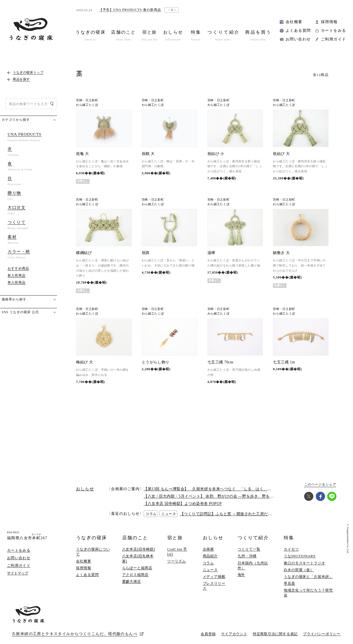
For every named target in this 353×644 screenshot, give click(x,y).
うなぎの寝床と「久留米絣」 (308, 577)
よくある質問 (298, 31)
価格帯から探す (14, 299)
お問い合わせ (298, 39)
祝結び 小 (216, 154)
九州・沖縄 (247, 556)
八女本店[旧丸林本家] (138, 558)
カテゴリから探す (16, 120)
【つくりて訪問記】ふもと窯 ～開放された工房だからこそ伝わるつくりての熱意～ (254, 514)
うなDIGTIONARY (300, 556)
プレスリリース (214, 586)
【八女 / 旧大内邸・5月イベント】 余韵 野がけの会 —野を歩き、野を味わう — (215, 496)
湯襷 (211, 253)
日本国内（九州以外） (253, 565)
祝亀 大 (83, 154)
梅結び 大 (84, 362)
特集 (289, 538)
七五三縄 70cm (220, 362)
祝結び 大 (281, 154)
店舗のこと (135, 538)
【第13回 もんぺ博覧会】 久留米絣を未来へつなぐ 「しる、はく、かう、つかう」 (219, 489)
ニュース (210, 570)
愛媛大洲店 (132, 581)
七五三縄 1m (284, 362)
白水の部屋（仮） (299, 570)
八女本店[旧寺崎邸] (139, 549)
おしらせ (213, 538)
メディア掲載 (214, 577)
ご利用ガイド (333, 39)
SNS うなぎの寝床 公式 (20, 312)
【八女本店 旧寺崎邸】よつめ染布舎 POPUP (183, 504)
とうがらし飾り (156, 362)
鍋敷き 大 (281, 253)
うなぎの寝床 (92, 538)
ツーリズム (177, 561)
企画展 (209, 549)
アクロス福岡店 (135, 575)
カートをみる (333, 31)
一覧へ (172, 10)
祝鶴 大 (148, 154)
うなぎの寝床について (93, 552)
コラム (209, 563)
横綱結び (84, 253)
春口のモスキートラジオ (305, 563)
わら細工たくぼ (87, 105)
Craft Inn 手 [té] (177, 552)
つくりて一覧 (249, 549)
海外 (241, 575)
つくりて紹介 (253, 538)
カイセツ (291, 549)
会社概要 (294, 22)
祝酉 (146, 253)
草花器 (289, 583)
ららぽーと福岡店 (137, 568)
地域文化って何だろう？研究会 (308, 593)
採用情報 (329, 22)
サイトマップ (18, 573)
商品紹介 (210, 556)
